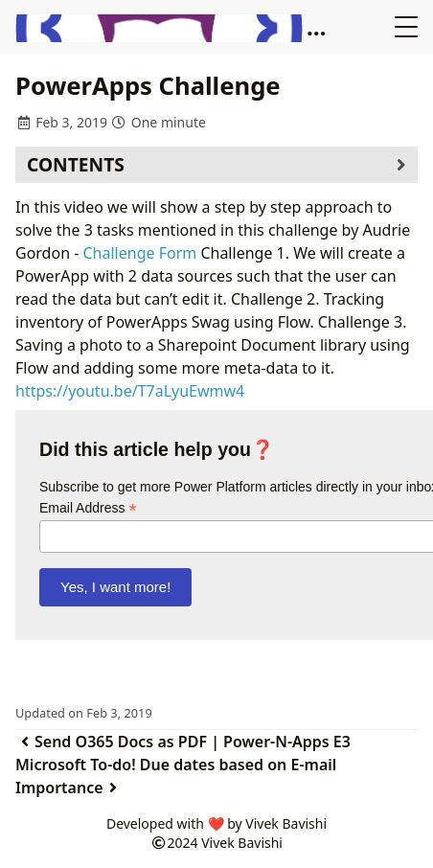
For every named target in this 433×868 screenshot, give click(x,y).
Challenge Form (140, 253)
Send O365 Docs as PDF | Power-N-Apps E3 (183, 742)
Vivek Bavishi (242, 843)
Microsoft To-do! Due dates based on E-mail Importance (176, 776)
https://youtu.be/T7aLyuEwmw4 (130, 391)
